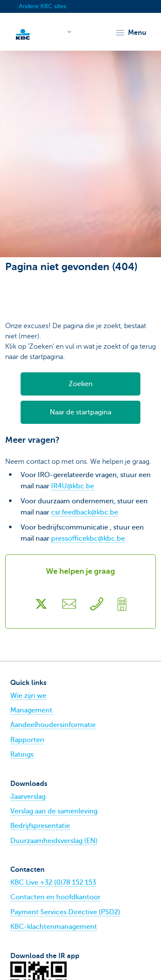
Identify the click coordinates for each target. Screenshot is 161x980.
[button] (131, 33)
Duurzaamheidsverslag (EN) (54, 841)
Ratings (22, 755)
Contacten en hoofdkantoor (55, 897)
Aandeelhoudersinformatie (53, 725)
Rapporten (27, 740)
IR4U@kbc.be (73, 486)
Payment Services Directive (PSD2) (65, 912)
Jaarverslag (28, 797)
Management (31, 710)
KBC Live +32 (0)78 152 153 (53, 883)
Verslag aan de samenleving (54, 811)
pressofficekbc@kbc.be (88, 539)
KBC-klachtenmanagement (54, 927)
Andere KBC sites (43, 6)
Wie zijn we (28, 696)
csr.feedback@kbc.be (85, 512)
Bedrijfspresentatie (40, 826)
